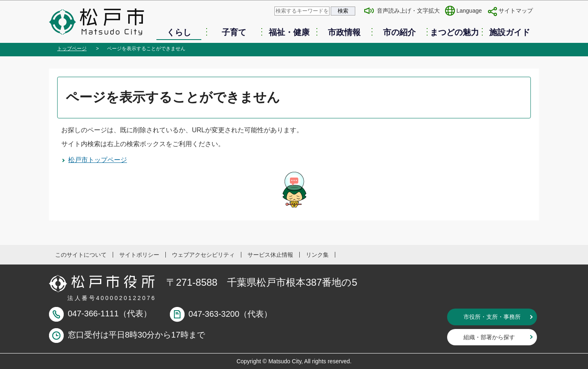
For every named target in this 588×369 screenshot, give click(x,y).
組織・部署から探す (489, 337)
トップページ (72, 49)
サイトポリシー (139, 255)
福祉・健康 (289, 32)
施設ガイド (510, 32)
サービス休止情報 (270, 255)
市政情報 (344, 32)
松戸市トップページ (98, 160)
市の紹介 (399, 32)
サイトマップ (516, 11)
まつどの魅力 (454, 32)
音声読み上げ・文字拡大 (408, 11)
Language (469, 11)
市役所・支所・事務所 (492, 317)
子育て (234, 32)
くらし (179, 32)
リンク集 (317, 255)
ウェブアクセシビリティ (203, 255)
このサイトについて (81, 255)
